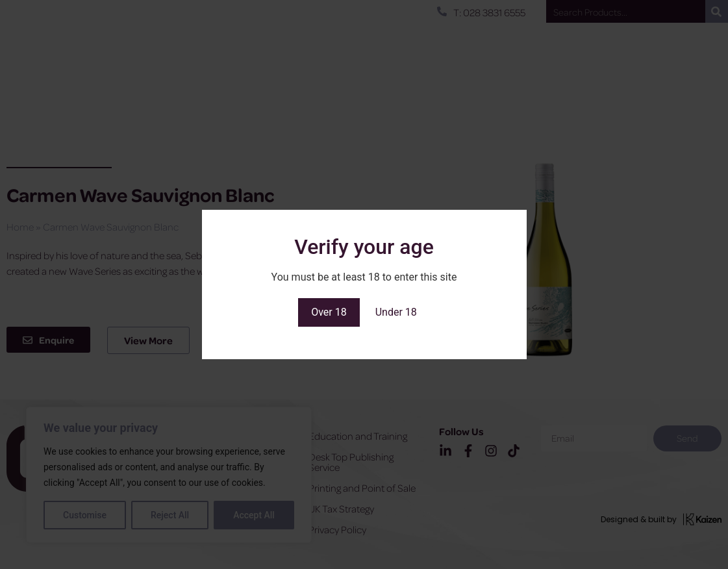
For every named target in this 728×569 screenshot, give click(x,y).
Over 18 (329, 312)
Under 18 (396, 312)
